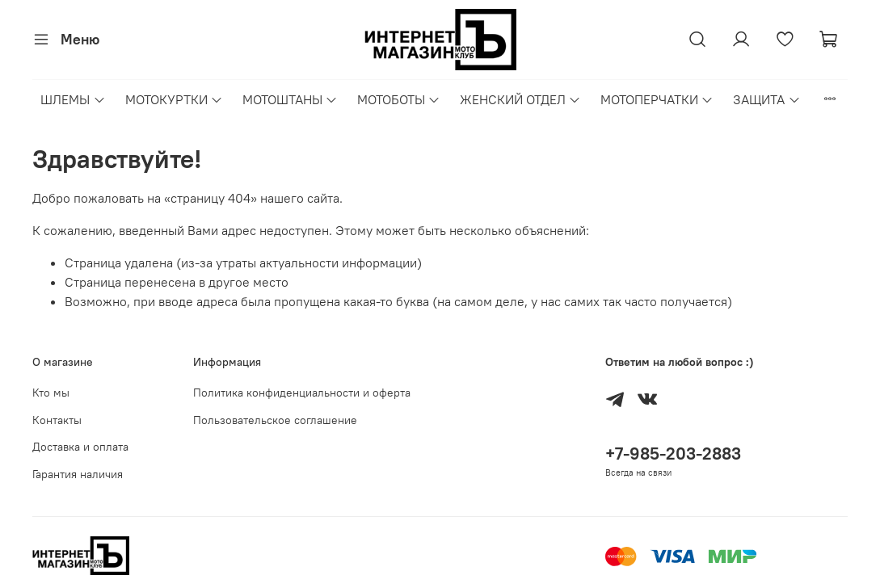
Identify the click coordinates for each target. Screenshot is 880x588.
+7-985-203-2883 (673, 454)
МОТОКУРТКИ (174, 99)
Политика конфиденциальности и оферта (302, 393)
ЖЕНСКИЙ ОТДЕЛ (520, 99)
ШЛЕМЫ (73, 99)
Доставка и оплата (80, 447)
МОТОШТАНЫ (290, 99)
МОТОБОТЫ (399, 99)
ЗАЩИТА (766, 99)
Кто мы (51, 393)
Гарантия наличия (78, 474)
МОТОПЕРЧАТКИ (657, 99)
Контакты (57, 420)
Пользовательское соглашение (275, 420)
